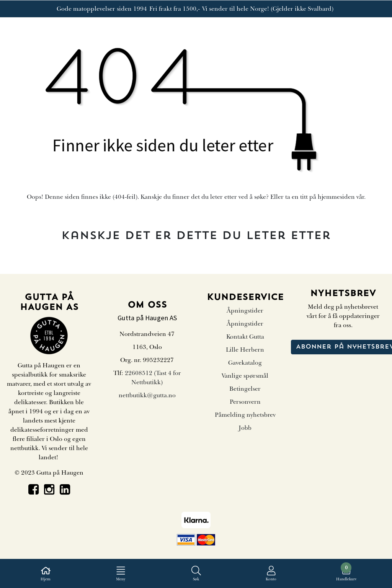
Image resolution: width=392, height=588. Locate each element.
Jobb (245, 428)
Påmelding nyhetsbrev (245, 415)
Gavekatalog (245, 363)
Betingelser (245, 389)
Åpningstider (245, 311)
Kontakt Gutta (245, 337)
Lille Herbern (245, 350)
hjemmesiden (336, 197)
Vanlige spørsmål (245, 376)
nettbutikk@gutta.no (147, 395)
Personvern (245, 402)
